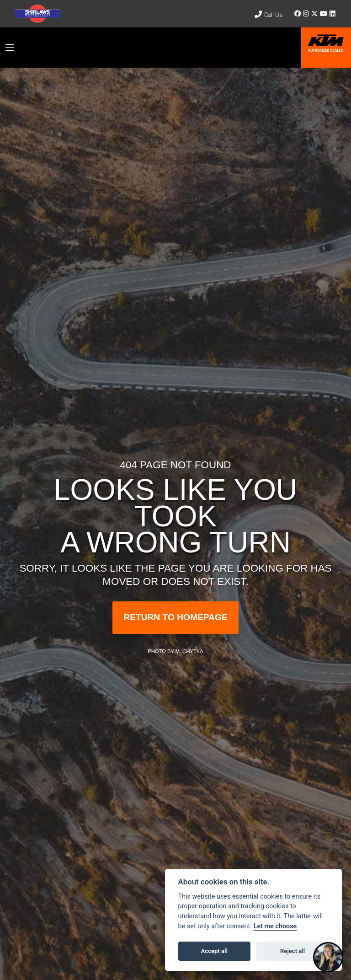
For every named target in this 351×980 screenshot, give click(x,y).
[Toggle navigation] (10, 48)
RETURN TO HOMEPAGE (175, 617)
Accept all (214, 951)
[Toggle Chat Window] (328, 957)
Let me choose (275, 926)
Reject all (292, 951)
